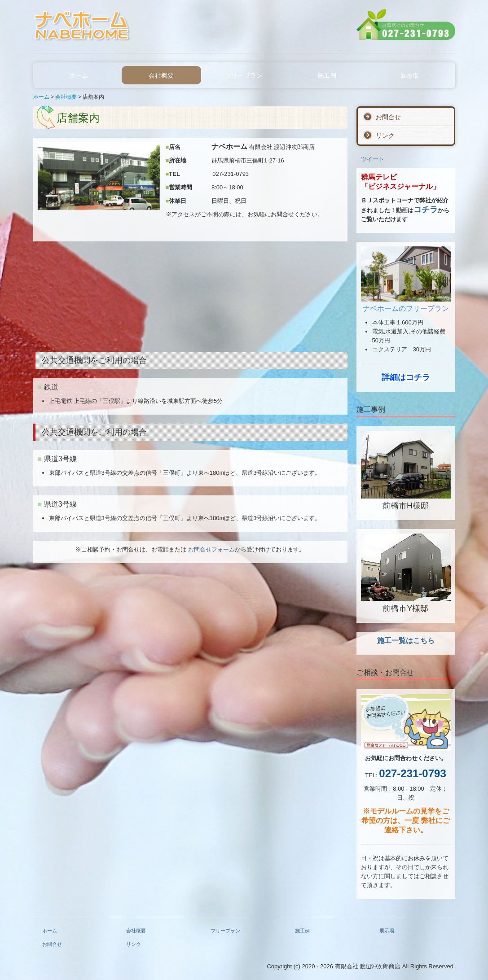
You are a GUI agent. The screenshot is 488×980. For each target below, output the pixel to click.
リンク (385, 136)
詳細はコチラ (406, 377)
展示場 (409, 75)
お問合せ (388, 117)
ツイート (373, 159)
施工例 (327, 75)
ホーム (79, 75)
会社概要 (161, 75)
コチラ (426, 210)
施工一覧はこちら (406, 641)
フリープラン (244, 75)
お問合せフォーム (211, 549)
